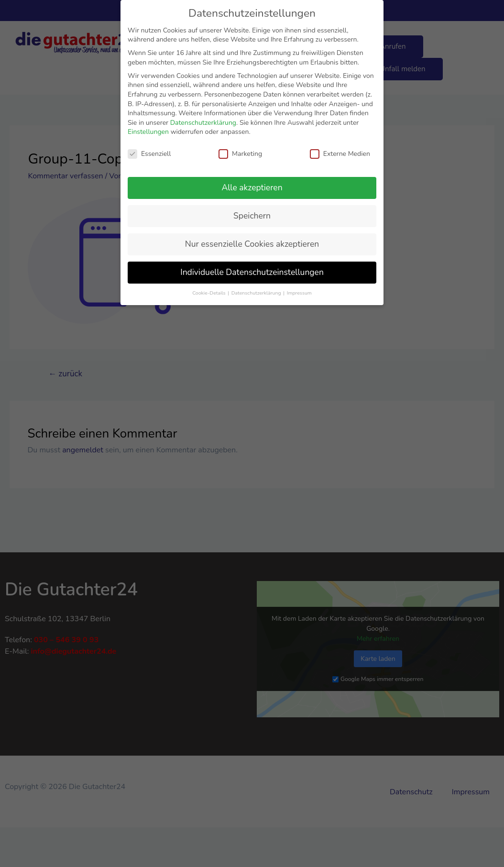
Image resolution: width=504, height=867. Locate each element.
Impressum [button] (299, 293)
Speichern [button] (252, 216)
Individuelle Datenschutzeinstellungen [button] (252, 272)
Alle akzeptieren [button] (252, 187)
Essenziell (149, 154)
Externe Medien (340, 154)
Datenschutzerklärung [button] (257, 293)
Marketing (240, 154)
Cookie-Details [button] (209, 293)
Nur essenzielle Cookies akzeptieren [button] (252, 244)
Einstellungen (148, 132)
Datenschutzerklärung (203, 123)
